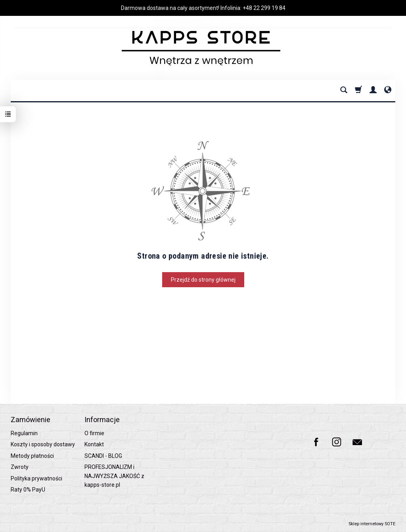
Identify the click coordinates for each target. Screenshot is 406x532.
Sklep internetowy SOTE (372, 524)
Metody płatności (32, 456)
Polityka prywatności (36, 478)
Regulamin (24, 433)
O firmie (94, 433)
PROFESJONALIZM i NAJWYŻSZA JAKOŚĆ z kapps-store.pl (114, 476)
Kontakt (94, 444)
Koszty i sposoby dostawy (43, 444)
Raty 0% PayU (28, 490)
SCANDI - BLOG (103, 456)
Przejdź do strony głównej (203, 280)
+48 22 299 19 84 (264, 8)
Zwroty (20, 467)
